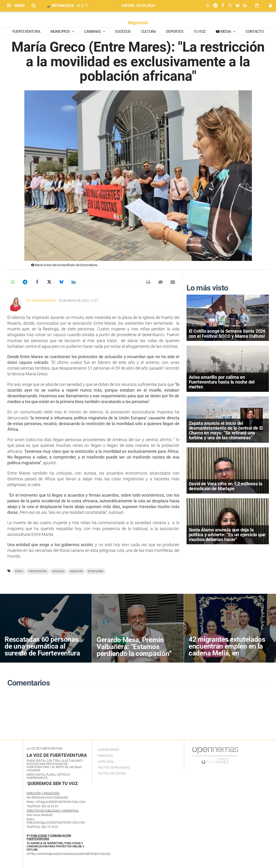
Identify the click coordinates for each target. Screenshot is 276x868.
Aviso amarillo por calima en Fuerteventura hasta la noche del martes (222, 382)
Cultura (148, 32)
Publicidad (106, 756)
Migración (138, 23)
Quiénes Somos (109, 750)
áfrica (19, 571)
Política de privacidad (114, 768)
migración (76, 571)
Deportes (175, 32)
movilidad (58, 571)
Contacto (255, 32)
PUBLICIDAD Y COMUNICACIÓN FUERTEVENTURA (49, 837)
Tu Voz (200, 32)
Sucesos (123, 32)
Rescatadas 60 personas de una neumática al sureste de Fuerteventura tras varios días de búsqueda (42, 653)
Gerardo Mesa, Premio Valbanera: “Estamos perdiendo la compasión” (134, 647)
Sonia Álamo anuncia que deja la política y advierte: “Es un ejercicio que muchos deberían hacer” (227, 535)
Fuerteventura (26, 32)
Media (226, 32)
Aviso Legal (106, 762)
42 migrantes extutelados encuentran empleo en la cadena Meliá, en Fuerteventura (227, 650)
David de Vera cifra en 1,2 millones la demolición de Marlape (226, 486)
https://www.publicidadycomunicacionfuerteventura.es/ (69, 854)
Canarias (93, 32)
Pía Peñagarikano (41, 301)
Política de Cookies (112, 774)
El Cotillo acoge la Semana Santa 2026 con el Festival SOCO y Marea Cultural (227, 333)
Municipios (61, 32)
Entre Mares (96, 571)
